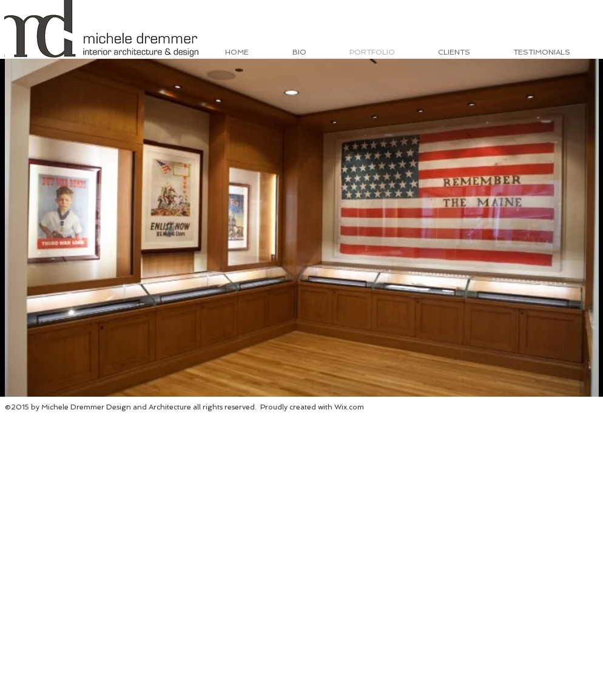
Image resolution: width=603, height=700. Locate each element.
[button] (302, 228)
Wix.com (349, 407)
